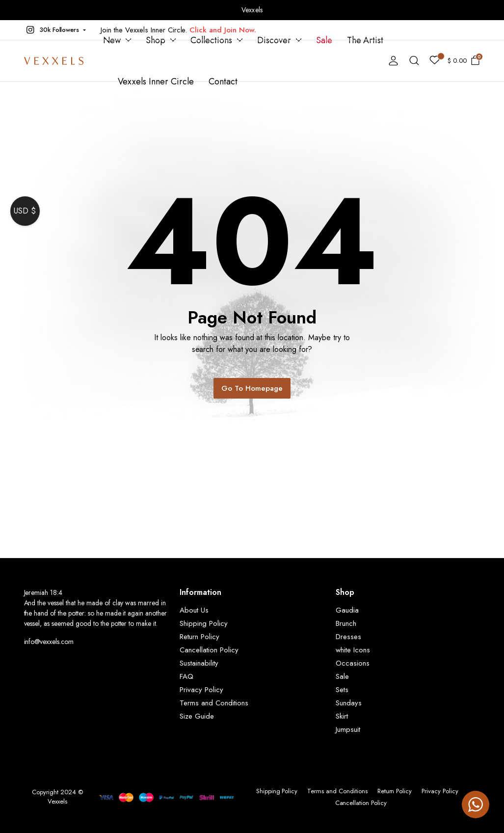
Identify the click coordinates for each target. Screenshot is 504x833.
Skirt (342, 716)
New (112, 40)
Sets (342, 690)
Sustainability (199, 663)
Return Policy (199, 637)
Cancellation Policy (209, 650)
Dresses (348, 637)
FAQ (186, 676)
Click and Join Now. (223, 30)
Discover (274, 40)
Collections (211, 40)
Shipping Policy (204, 623)
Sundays (349, 703)
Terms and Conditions (214, 703)
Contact (223, 81)
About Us (194, 610)
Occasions (353, 663)
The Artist (365, 40)
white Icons (353, 650)
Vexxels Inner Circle (156, 81)
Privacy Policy (201, 690)
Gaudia (347, 610)
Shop (156, 40)
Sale (324, 40)
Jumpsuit (348, 729)
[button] (55, 30)
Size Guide (197, 716)
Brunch (346, 623)
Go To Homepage (252, 388)
